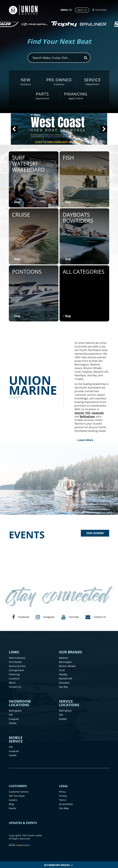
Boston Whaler (67, 666)
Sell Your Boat (17, 796)
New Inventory (17, 658)
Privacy (63, 796)
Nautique (64, 683)
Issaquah (98, 413)
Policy (62, 792)
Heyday (63, 674)
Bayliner (64, 658)
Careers (13, 800)
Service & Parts (17, 666)
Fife (88, 413)
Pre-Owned (15, 662)
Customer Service (19, 792)
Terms (63, 800)
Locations (14, 678)
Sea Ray (63, 687)
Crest (62, 670)
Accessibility (66, 804)
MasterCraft (66, 678)
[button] (14, 129)
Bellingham (87, 416)
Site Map (64, 808)
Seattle (79, 413)
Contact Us (15, 687)
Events (13, 808)
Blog (11, 804)
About (12, 683)
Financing (14, 674)
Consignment (16, 670)
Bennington (66, 662)
